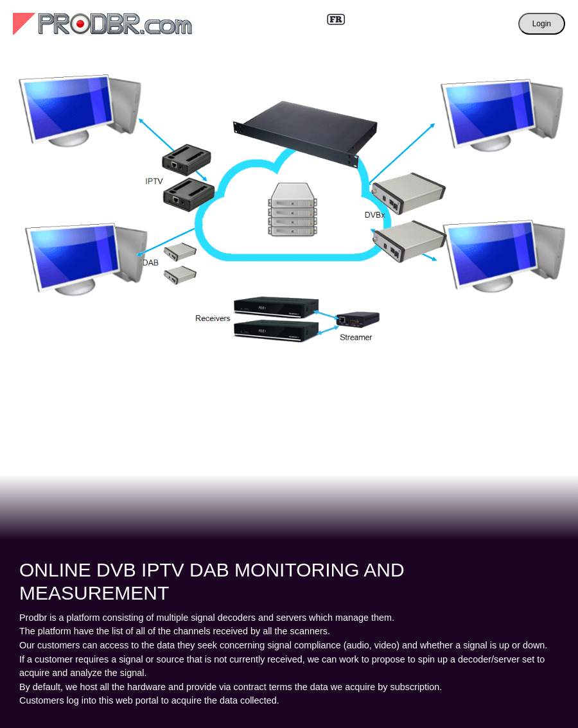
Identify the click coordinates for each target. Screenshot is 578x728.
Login (542, 24)
